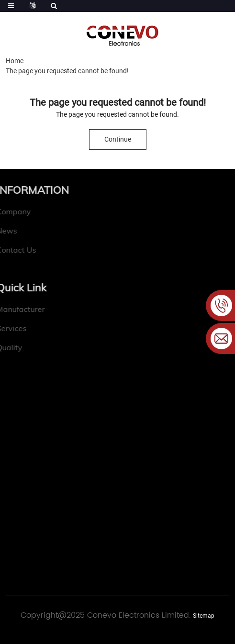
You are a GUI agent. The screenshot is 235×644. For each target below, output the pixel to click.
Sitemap (204, 616)
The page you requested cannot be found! (67, 71)
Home (15, 61)
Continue (118, 139)
